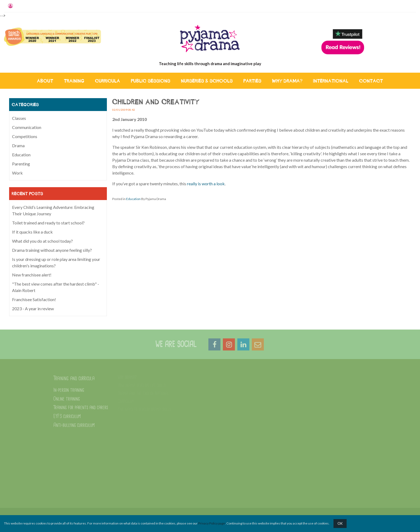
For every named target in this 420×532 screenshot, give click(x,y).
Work (17, 173)
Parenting (21, 164)
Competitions (25, 136)
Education (133, 199)
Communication (27, 127)
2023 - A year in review (33, 309)
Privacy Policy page (212, 523)
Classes (19, 118)
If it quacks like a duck (32, 232)
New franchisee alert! (32, 275)
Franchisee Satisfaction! (34, 299)
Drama (18, 145)
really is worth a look (206, 184)
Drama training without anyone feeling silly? (52, 250)
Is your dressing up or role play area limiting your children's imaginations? (56, 262)
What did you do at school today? (42, 241)
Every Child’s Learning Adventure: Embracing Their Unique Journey (53, 210)
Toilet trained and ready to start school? (48, 223)
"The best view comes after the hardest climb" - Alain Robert (56, 287)
